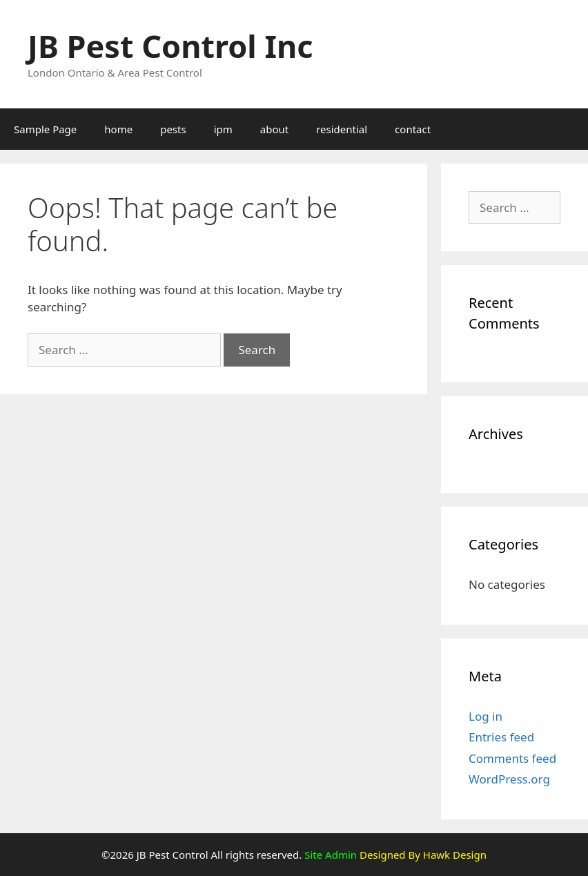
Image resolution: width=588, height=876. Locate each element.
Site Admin (331, 855)
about (274, 129)
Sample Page (45, 129)
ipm (223, 129)
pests (173, 129)
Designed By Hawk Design (422, 855)
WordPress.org (509, 779)
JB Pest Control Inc (170, 46)
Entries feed (501, 737)
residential (342, 129)
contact (413, 129)
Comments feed (512, 758)
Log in (486, 716)
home (118, 129)
